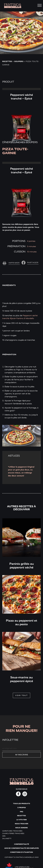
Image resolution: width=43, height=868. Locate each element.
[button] (30, 263)
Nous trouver (22, 824)
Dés (4, 836)
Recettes (7, 61)
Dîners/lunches (14, 142)
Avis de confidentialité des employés (22, 848)
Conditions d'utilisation (21, 852)
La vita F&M (21, 820)
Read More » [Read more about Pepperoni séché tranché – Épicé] (21, 89)
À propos (22, 808)
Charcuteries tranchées (13, 833)
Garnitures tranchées (12, 831)
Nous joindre (22, 828)
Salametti (7, 839)
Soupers (19, 61)
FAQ (21, 812)
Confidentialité (22, 844)
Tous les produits (21, 804)
